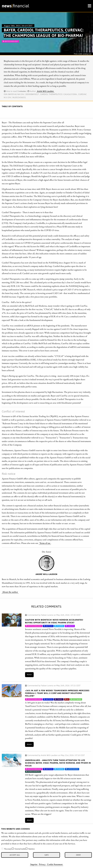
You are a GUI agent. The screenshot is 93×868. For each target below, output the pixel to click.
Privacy (42, 864)
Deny (78, 855)
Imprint (34, 864)
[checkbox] (2, 849)
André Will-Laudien (45, 91)
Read (29, 675)
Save (47, 855)
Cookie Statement (55, 864)
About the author (10, 592)
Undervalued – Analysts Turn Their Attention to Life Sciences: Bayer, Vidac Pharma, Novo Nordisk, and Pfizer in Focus (58, 763)
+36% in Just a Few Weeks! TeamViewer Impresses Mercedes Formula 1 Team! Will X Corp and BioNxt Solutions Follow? (57, 693)
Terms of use (45, 543)
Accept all (15, 855)
